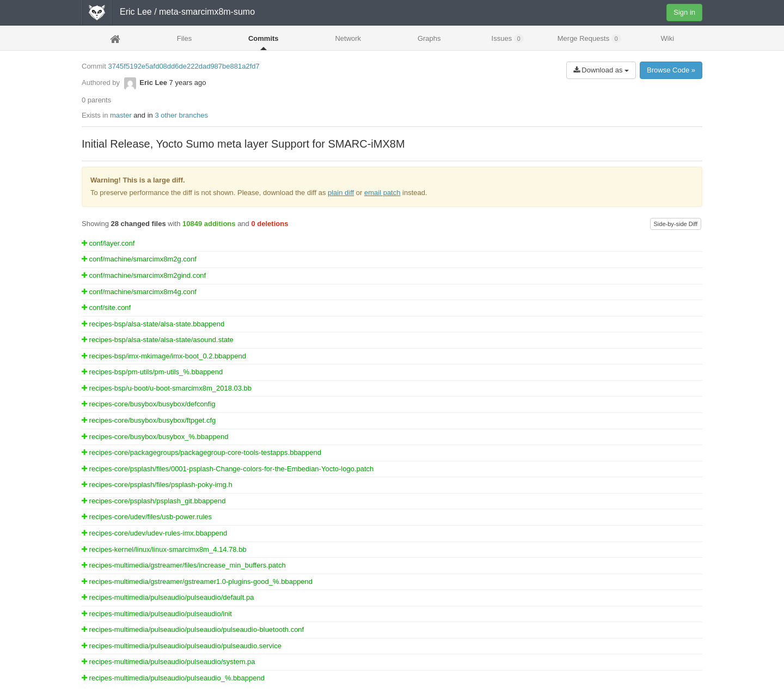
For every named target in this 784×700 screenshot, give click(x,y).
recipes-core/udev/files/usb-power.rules (147, 517)
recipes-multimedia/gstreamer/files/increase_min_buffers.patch (184, 565)
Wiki (668, 38)
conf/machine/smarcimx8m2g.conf (139, 259)
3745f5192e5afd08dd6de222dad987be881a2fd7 (183, 66)
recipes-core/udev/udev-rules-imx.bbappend (154, 533)
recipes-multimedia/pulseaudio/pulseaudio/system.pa (169, 662)
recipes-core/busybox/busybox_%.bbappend (155, 437)
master (121, 115)
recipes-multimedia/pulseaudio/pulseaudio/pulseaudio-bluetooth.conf (193, 629)
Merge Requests (589, 39)
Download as (601, 70)
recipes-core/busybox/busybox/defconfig (149, 404)
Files (184, 38)
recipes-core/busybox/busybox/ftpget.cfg (149, 420)
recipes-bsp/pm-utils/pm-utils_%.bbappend (152, 372)
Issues (508, 39)
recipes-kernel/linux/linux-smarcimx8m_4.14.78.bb (164, 549)
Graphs (429, 38)
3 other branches (181, 115)
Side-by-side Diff (676, 224)
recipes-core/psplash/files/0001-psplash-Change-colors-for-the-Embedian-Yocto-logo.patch (228, 469)
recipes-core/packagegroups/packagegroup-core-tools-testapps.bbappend (201, 452)
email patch (382, 193)
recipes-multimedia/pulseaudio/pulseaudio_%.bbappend (173, 678)
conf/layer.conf (108, 243)
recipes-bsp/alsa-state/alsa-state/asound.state (158, 340)
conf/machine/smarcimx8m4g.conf (139, 292)
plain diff (341, 193)
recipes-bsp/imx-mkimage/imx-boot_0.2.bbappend (164, 356)
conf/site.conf (106, 308)
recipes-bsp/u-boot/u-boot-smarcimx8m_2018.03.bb (167, 388)
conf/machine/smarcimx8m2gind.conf (144, 275)
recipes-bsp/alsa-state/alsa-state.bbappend (153, 324)
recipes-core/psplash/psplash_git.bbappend (154, 501)
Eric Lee (136, 12)
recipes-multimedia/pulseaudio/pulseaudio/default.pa (168, 597)
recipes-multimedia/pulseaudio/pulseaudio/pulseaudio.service (182, 646)
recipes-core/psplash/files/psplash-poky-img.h (157, 485)
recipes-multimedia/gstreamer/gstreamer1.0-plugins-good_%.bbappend (197, 582)
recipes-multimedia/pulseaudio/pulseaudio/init (157, 614)
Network (348, 38)
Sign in (684, 12)
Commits (264, 38)
